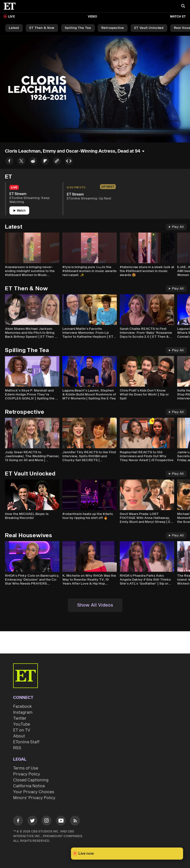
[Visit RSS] (75, 821)
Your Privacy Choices (34, 792)
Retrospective (113, 28)
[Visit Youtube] (61, 821)
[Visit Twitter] (32, 821)
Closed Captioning (31, 780)
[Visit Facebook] (18, 821)
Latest (14, 28)
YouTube (22, 724)
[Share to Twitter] (21, 162)
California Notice (29, 786)
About (19, 736)
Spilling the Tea (78, 28)
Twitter (20, 718)
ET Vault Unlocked (149, 28)
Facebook (23, 707)
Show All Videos (95, 605)
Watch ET (178, 17)
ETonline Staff (26, 742)
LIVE (12, 17)
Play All (176, 227)
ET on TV (22, 730)
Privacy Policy (27, 774)
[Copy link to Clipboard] (57, 162)
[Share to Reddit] (33, 162)
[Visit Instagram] (47, 821)
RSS (17, 748)
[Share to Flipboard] (45, 162)
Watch (19, 211)
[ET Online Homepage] (11, 6)
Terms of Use (26, 768)
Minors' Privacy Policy (34, 798)
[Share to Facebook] (9, 162)
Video (93, 17)
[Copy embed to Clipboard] (69, 162)
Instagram (23, 712)
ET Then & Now (42, 28)
